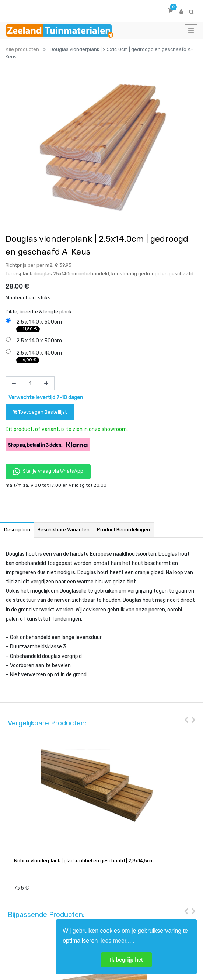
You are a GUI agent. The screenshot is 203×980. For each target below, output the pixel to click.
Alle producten (22, 49)
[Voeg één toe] (46, 383)
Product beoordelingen (123, 516)
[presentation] (184, 706)
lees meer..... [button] (118, 941)
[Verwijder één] (14, 383)
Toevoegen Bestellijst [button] (40, 412)
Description (17, 516)
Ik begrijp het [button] (126, 960)
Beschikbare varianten (64, 516)
